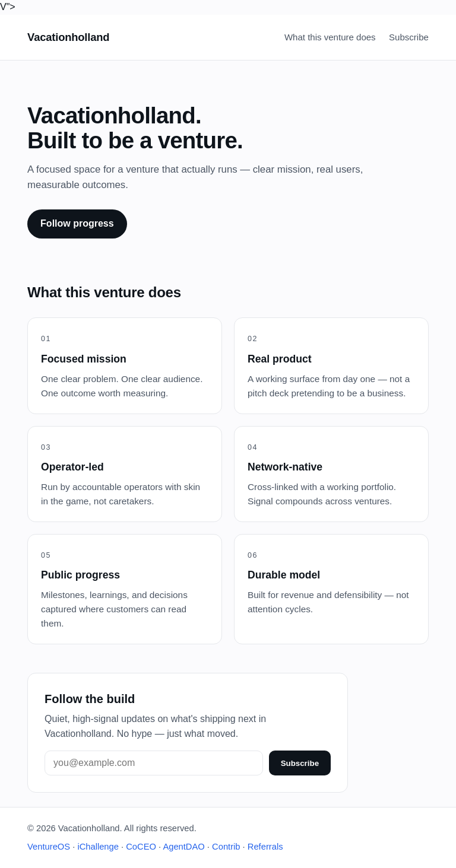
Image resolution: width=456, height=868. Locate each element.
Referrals (265, 847)
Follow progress (77, 223)
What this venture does (330, 37)
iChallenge (98, 847)
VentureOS (49, 847)
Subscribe (409, 37)
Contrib (226, 847)
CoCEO (141, 847)
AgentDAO (183, 847)
